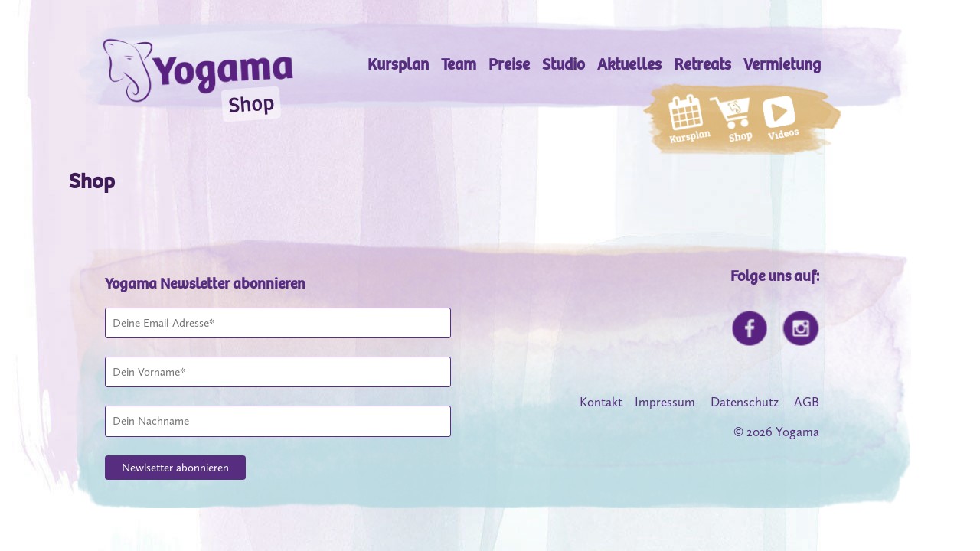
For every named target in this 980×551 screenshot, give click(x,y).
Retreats (702, 65)
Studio (563, 65)
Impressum (665, 402)
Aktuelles (629, 65)
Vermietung (782, 65)
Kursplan (398, 65)
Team (459, 65)
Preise (509, 65)
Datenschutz (745, 402)
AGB (807, 402)
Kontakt (601, 402)
